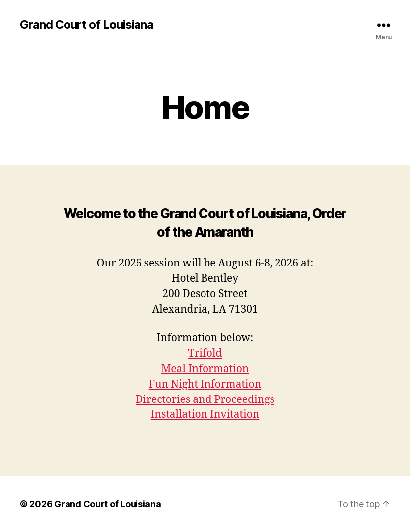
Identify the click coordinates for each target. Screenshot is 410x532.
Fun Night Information (205, 384)
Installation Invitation (205, 415)
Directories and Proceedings (205, 400)
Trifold (205, 354)
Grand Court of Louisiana (87, 25)
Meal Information (205, 369)
